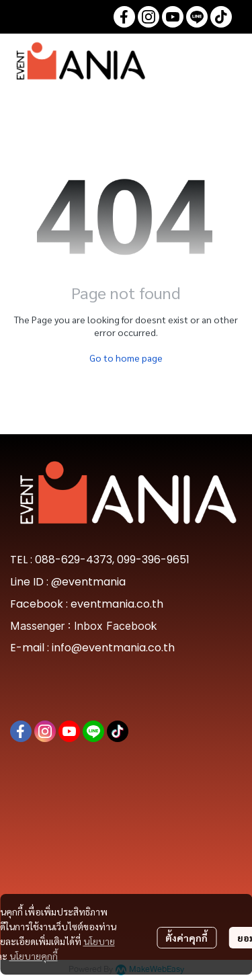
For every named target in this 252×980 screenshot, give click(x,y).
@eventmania (88, 582)
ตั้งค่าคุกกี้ (186, 938)
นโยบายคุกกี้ (34, 956)
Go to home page (126, 358)
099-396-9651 (153, 560)
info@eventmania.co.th (113, 648)
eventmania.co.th (117, 604)
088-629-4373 (74, 560)
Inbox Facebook (116, 626)
